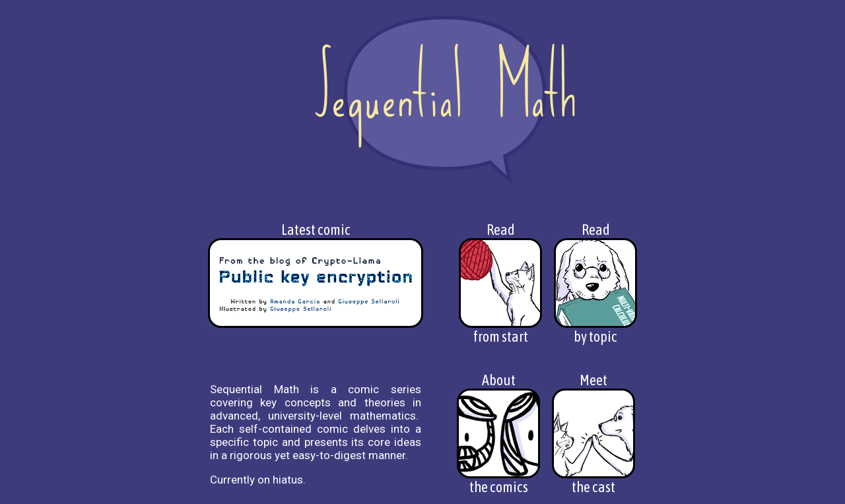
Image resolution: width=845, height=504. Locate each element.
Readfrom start (500, 283)
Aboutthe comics (498, 433)
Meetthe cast (593, 433)
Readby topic (595, 283)
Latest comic (316, 274)
